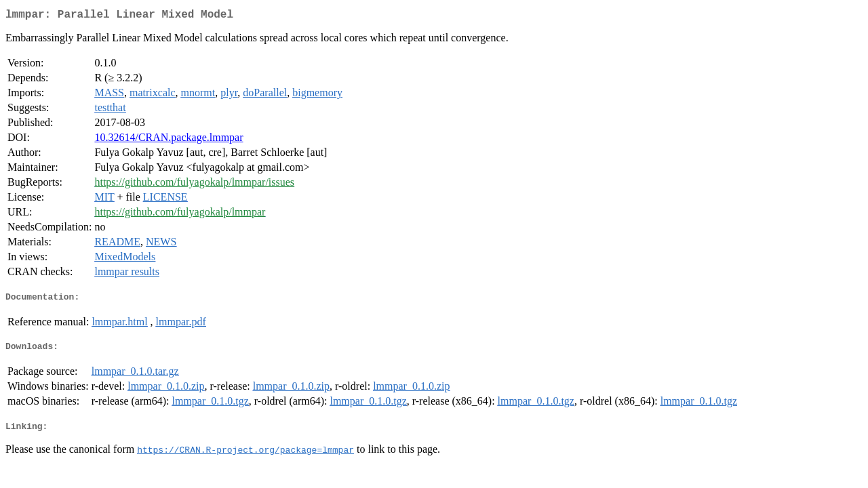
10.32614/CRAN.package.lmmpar (169, 140)
